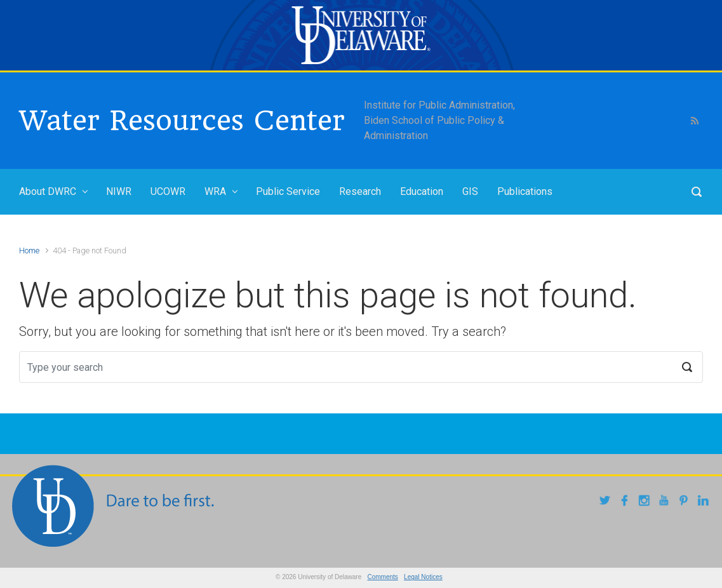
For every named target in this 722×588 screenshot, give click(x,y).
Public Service (288, 191)
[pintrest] (685, 502)
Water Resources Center (182, 121)
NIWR (119, 191)
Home (29, 251)
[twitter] (607, 502)
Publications (525, 191)
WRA (215, 191)
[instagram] (646, 502)
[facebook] (626, 502)
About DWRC (48, 191)
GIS (470, 191)
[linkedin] (705, 502)
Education (422, 191)
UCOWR (168, 191)
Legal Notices (423, 577)
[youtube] (666, 502)
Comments (383, 577)
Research (360, 191)
